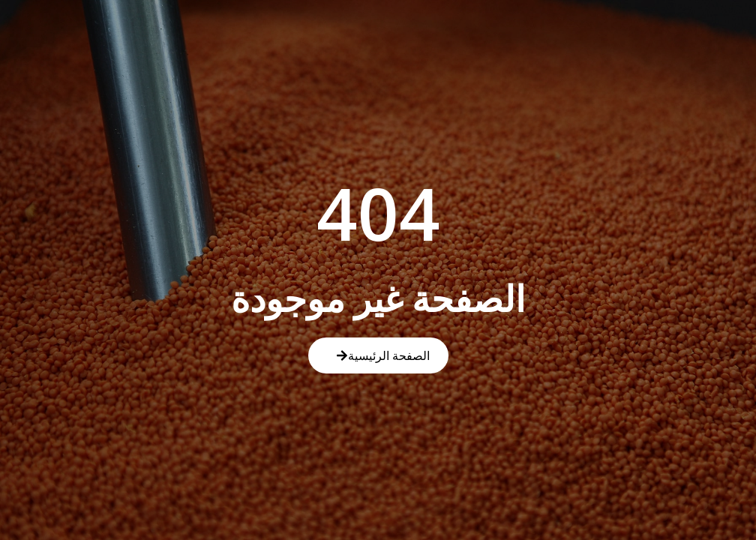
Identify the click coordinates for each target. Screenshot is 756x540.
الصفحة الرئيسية (383, 355)
